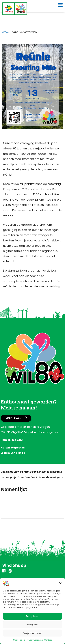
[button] (60, 583)
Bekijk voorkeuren (33, 633)
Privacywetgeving (35, 640)
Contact (48, 640)
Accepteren (32, 616)
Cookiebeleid (19, 640)
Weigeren (33, 625)
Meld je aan (14, 418)
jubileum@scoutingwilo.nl (43, 432)
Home (4, 32)
